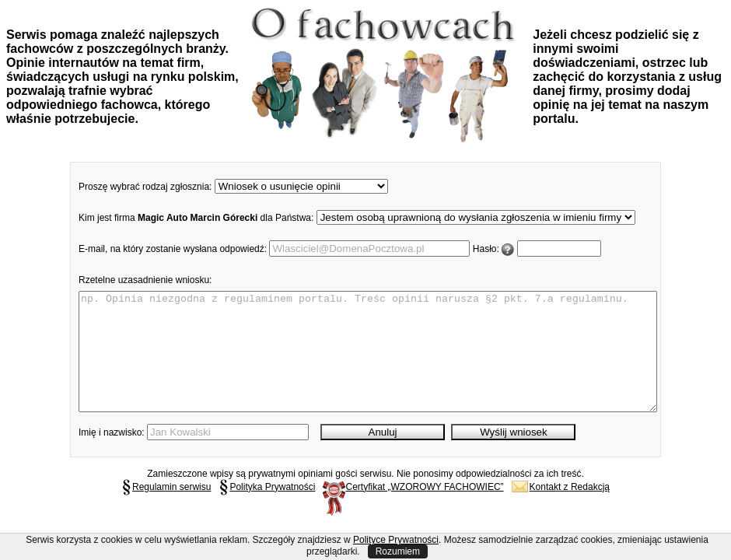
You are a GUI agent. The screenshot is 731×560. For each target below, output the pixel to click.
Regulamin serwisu (166, 510)
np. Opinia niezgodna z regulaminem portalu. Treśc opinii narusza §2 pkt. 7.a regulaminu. (368, 363)
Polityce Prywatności (396, 540)
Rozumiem (398, 551)
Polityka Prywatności (267, 510)
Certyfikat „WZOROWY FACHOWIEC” (413, 510)
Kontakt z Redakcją (561, 510)
